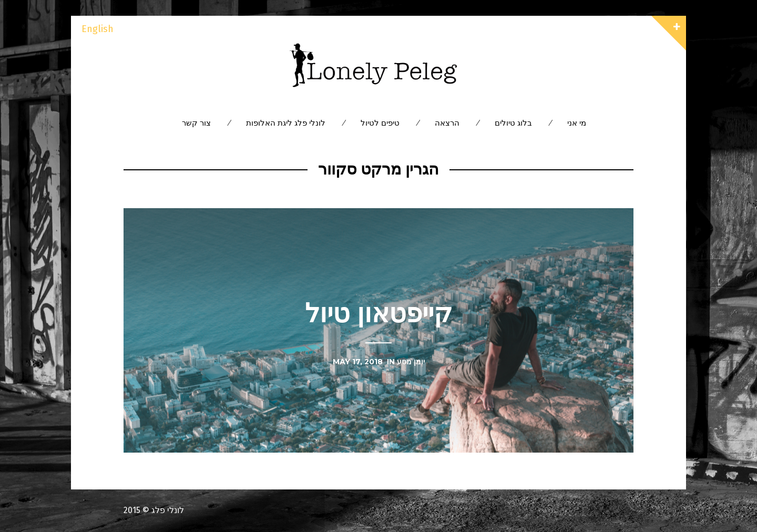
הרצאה (447, 123)
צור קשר (196, 123)
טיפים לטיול (380, 123)
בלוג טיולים (513, 123)
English (98, 29)
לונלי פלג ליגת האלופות (286, 123)
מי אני (577, 123)
